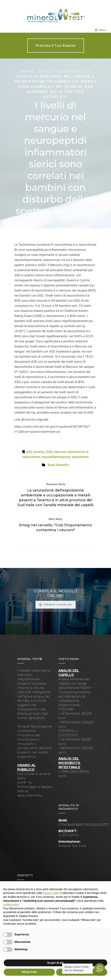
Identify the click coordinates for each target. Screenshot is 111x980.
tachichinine (80, 457)
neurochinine (31, 457)
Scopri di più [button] (56, 963)
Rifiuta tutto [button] (29, 972)
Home (27, 71)
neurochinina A (78, 452)
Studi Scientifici (62, 71)
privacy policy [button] (51, 893)
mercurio (60, 452)
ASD (29, 452)
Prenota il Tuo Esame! (56, 46)
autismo (39, 452)
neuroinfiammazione (56, 457)
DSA (49, 452)
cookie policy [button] (11, 904)
